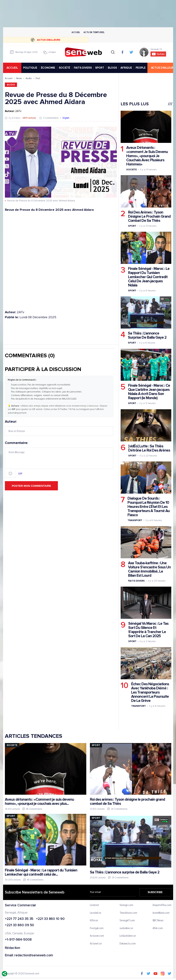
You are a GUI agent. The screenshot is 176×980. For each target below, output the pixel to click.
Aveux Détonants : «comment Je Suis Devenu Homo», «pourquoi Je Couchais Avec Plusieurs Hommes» (147, 156)
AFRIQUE (126, 68)
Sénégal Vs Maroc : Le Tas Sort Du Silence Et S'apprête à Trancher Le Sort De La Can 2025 (148, 630)
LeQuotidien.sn (128, 936)
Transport (135, 520)
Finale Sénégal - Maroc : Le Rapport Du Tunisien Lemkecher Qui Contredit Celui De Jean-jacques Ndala (149, 277)
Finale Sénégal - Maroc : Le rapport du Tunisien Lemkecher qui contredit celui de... (41, 872)
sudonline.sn (126, 928)
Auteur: (59, 428)
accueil (12, 68)
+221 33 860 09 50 (19, 926)
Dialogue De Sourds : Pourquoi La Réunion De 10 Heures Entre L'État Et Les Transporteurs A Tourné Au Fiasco (148, 507)
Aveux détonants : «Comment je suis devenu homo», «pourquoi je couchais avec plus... (39, 802)
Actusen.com (97, 936)
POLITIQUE (30, 68)
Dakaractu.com (127, 944)
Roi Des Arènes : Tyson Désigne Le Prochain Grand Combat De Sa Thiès (149, 216)
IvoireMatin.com (161, 913)
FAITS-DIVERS (83, 68)
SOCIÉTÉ (64, 68)
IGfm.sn (94, 921)
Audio (29, 78)
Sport (132, 226)
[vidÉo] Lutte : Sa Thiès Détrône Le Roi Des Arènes (149, 448)
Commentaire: (59, 459)
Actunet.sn (96, 944)
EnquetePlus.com (162, 905)
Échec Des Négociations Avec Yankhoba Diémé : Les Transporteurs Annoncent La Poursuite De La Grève (150, 692)
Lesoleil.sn (96, 913)
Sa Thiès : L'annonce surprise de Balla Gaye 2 (124, 872)
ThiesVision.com (128, 913)
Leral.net (95, 905)
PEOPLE (140, 68)
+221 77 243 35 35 (19, 919)
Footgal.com (97, 928)
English (66, 118)
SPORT (100, 68)
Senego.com (126, 905)
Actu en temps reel (94, 32)
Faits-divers (136, 581)
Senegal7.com (127, 921)
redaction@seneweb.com (34, 956)
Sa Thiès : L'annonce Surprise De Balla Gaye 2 (147, 335)
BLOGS (112, 68)
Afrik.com (158, 928)
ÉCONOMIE (48, 68)
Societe (131, 170)
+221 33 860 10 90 (50, 919)
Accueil (76, 32)
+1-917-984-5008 (18, 940)
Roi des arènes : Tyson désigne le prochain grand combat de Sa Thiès (127, 802)
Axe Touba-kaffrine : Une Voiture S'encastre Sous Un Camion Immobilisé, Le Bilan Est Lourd (149, 569)
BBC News (158, 921)
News (19, 78)
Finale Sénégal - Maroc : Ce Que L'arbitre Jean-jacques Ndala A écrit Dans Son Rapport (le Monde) (149, 392)
